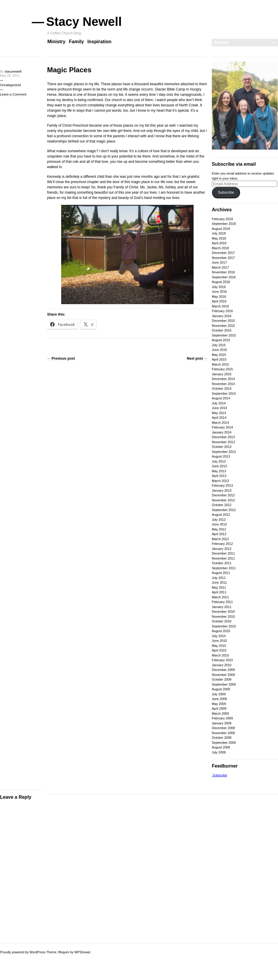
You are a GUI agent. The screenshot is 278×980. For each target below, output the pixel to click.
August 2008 (221, 747)
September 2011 (224, 568)
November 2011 (223, 558)
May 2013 (219, 471)
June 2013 (219, 466)
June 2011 (219, 582)
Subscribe (226, 192)
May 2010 (219, 646)
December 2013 (223, 437)
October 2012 (222, 505)
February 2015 (222, 369)
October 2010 (222, 621)
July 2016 (219, 287)
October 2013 (222, 447)
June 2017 (219, 262)
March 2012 (220, 539)
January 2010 (222, 665)
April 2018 (219, 243)
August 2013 (221, 456)
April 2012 (219, 534)
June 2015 (219, 350)
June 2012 (219, 524)
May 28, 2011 (10, 76)
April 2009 (219, 708)
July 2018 (219, 233)
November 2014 (223, 384)
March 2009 (220, 713)
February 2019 (222, 219)
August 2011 (221, 573)
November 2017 (223, 258)
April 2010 (219, 650)
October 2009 (222, 679)
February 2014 (222, 427)
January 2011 (222, 607)
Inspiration (99, 42)
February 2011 (222, 602)
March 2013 (220, 481)
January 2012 (222, 549)
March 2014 (220, 423)
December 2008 (223, 728)
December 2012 (223, 495)
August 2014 (221, 398)
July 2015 (219, 345)
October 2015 (222, 330)
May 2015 (219, 355)
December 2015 (223, 321)
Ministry (56, 42)
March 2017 (220, 267)
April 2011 (219, 592)
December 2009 (223, 670)
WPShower (82, 952)
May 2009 (219, 704)
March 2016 (220, 306)
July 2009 (219, 694)
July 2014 (219, 403)
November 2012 (223, 500)
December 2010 (223, 612)
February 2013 (222, 485)
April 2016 (219, 301)
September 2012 (224, 510)
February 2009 (222, 718)
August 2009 (221, 689)
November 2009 (223, 675)
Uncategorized (10, 85)
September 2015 (224, 335)
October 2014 (222, 388)
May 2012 (219, 529)
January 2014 (222, 432)
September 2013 (224, 452)
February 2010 (222, 660)
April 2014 (219, 418)
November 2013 (223, 442)
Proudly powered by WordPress (23, 952)
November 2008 (223, 733)
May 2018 (219, 238)
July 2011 (219, 578)
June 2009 (219, 699)
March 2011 (220, 597)
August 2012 (221, 515)
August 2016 (221, 282)
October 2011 (222, 563)
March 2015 (220, 364)
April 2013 (219, 476)
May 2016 (219, 296)
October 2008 (222, 738)
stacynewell (13, 71)
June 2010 (219, 641)
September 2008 (224, 743)
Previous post (61, 359)
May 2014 (219, 413)
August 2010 (221, 631)
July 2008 (219, 752)
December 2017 (223, 253)
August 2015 (221, 340)
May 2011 (219, 587)
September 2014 (224, 393)
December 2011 (223, 553)
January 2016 (222, 316)
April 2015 (219, 359)
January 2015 (222, 374)
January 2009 (222, 723)
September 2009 (224, 684)
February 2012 (222, 544)
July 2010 (219, 636)
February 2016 (222, 311)
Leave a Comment (13, 94)
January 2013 (222, 490)
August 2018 (221, 229)
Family (76, 42)
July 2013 (219, 461)
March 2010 (220, 655)
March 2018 (220, 248)
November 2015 (223, 326)
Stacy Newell (84, 22)
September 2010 (224, 626)
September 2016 (224, 277)
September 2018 (224, 224)
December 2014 (223, 379)
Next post (197, 359)
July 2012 (219, 520)
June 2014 (219, 408)
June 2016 (219, 292)
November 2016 (223, 272)
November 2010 (223, 617)
